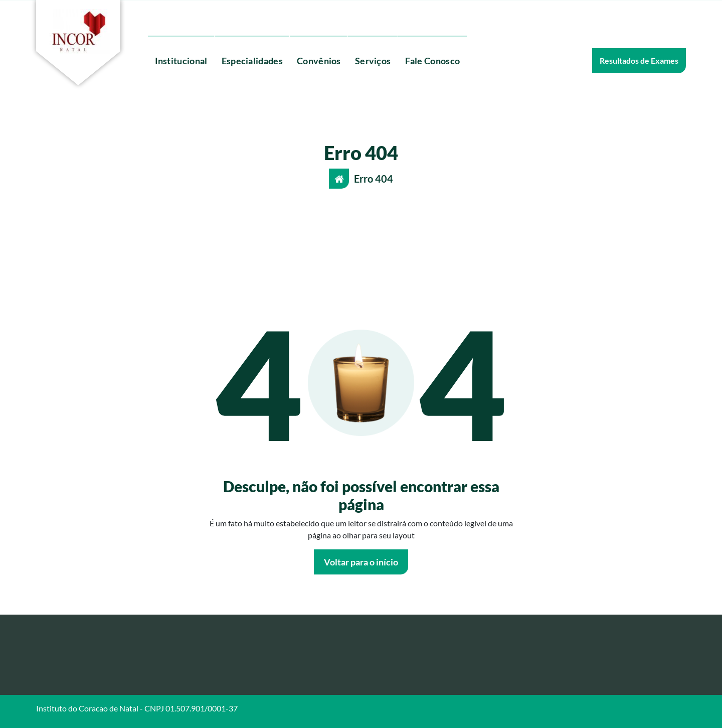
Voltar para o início (361, 562)
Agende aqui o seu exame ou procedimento (306, 16)
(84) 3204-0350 (188, 16)
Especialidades (252, 61)
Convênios (319, 61)
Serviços (373, 61)
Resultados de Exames (639, 60)
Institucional (181, 61)
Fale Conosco (433, 61)
